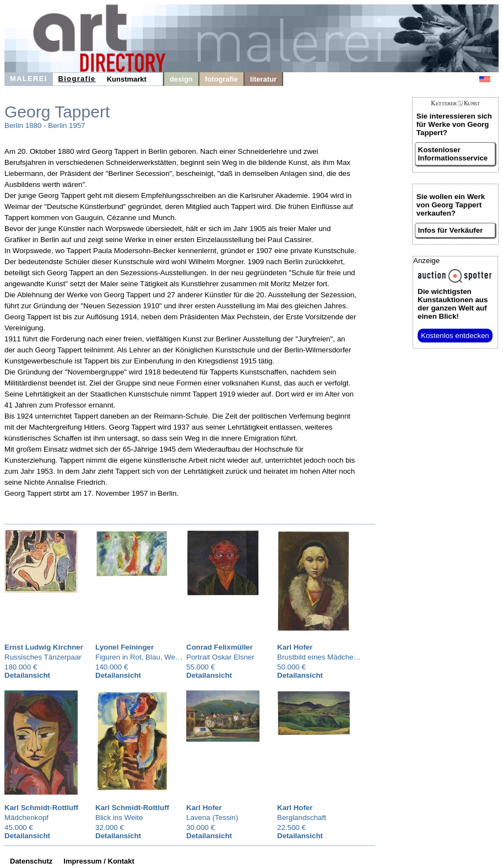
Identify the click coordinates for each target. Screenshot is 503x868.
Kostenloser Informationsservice (453, 154)
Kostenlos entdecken (455, 336)
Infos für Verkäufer (451, 230)
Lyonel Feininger (125, 647)
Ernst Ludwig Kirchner (44, 647)
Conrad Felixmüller (220, 647)
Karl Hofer (295, 647)
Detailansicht (27, 675)
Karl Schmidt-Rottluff (41, 808)
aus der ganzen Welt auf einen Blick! (453, 304)
